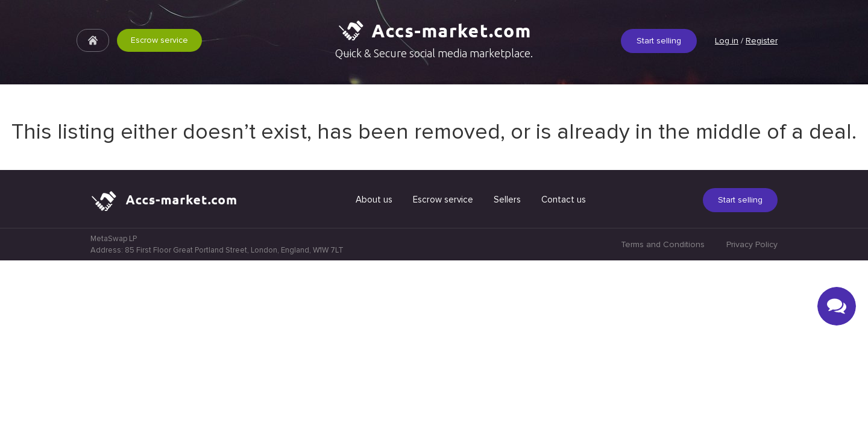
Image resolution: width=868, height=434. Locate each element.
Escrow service (159, 40)
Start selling (659, 41)
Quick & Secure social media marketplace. (434, 53)
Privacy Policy (752, 418)
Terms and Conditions (663, 418)
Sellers (507, 373)
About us (374, 373)
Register (762, 41)
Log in (727, 41)
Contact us (564, 373)
